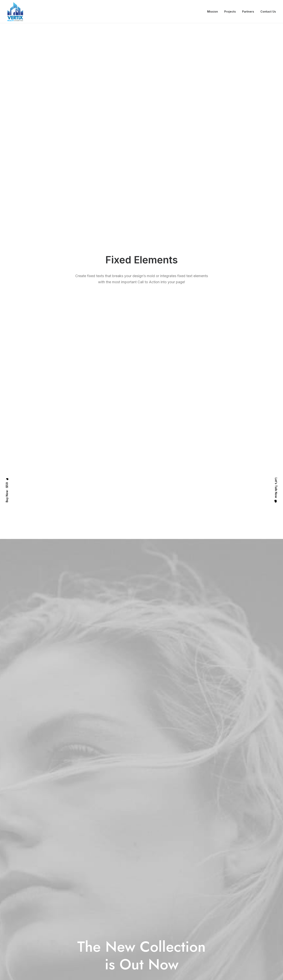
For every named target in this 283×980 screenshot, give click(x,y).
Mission (213, 11)
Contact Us (268, 11)
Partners (248, 11)
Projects (230, 11)
